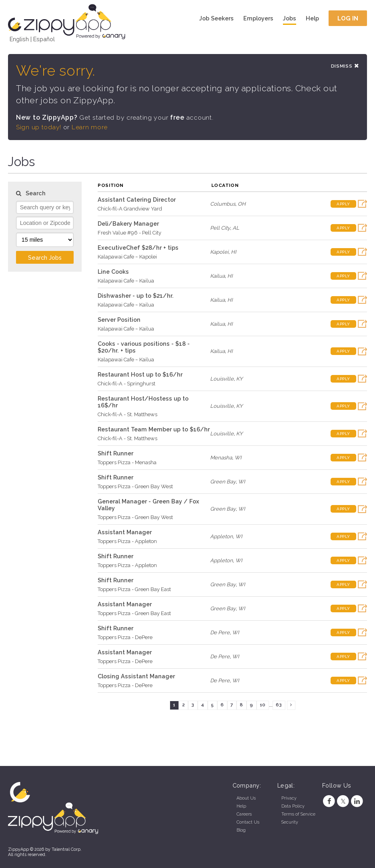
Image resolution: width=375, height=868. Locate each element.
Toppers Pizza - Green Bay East (134, 589)
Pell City (220, 228)
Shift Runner (115, 453)
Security (290, 822)
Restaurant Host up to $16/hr (140, 374)
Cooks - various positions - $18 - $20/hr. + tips (144, 347)
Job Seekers (217, 18)
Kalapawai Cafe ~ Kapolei (127, 257)
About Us (246, 798)
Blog (241, 830)
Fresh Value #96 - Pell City (129, 233)
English (19, 39)
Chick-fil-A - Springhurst (126, 384)
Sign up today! (39, 127)
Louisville (222, 379)
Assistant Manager (125, 532)
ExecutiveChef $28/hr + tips (138, 248)
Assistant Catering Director (137, 199)
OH (242, 204)
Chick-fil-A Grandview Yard (130, 209)
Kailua (218, 276)
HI (234, 252)
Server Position (119, 320)
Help (312, 18)
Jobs (290, 18)
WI (238, 458)
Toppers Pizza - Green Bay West (135, 486)
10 (263, 705)
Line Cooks (113, 272)
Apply (343, 204)
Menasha (221, 458)
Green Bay (223, 482)
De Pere (220, 632)
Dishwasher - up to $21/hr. (136, 296)
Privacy (289, 798)
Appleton (222, 536)
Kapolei (219, 252)
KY (239, 379)
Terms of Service (298, 814)
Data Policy (293, 806)
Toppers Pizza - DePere (125, 637)
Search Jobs (45, 258)
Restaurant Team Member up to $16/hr (154, 429)
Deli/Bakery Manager (128, 224)
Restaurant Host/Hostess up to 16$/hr (143, 402)
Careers (244, 814)
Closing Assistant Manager (136, 676)
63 (279, 705)
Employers (258, 18)
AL (236, 228)
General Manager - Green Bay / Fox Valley (148, 505)
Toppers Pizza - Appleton (127, 541)
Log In (348, 18)
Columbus (223, 204)
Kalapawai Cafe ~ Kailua (126, 281)
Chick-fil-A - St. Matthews (127, 414)
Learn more (90, 127)
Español (44, 39)
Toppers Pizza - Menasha (127, 462)
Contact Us (248, 822)
